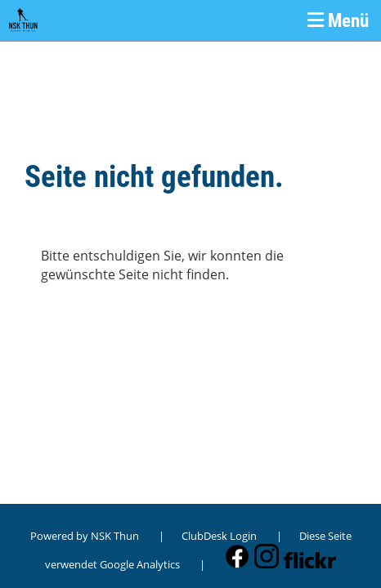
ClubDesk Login (219, 536)
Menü (338, 20)
